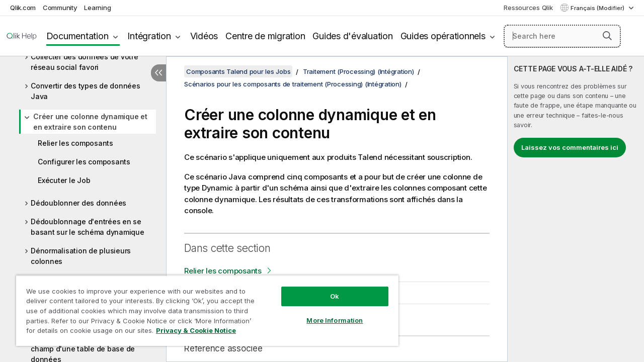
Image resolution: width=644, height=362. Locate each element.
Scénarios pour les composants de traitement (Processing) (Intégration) (293, 84)
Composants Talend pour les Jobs (238, 71)
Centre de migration (265, 36)
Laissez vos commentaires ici (570, 147)
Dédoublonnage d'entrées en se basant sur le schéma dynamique (88, 227)
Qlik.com (23, 8)
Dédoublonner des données (78, 203)
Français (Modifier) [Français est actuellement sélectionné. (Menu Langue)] (598, 8)
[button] (607, 36)
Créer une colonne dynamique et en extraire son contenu (90, 122)
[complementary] (576, 209)
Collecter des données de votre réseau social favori (85, 62)
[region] (203, 307)
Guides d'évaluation (352, 36)
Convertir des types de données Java (86, 91)
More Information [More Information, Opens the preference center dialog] (327, 313)
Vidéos (204, 36)
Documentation (77, 36)
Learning (97, 8)
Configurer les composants (84, 162)
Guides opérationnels (443, 36)
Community (60, 8)
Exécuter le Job (64, 180)
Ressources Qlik (528, 8)
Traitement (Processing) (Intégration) (358, 71)
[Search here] (562, 36)
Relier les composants (75, 143)
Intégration (149, 36)
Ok (327, 289)
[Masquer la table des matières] (158, 73)
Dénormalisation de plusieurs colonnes (81, 256)
